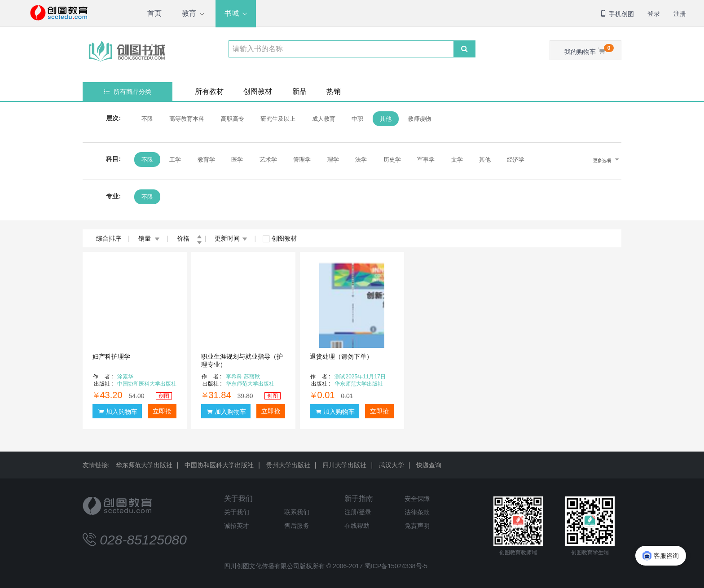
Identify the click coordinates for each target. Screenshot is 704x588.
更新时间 (231, 238)
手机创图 (617, 14)
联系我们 (297, 512)
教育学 (206, 160)
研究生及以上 (278, 119)
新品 (299, 91)
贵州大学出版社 (288, 465)
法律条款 (417, 512)
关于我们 (238, 498)
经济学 (516, 160)
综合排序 (109, 238)
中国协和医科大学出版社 (219, 465)
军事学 (426, 160)
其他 (386, 119)
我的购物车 (589, 50)
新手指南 (359, 498)
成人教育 (324, 119)
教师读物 (419, 119)
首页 (154, 13)
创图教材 (258, 91)
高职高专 (233, 119)
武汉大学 (392, 465)
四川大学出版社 (344, 465)
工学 (175, 160)
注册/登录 (358, 512)
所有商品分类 (128, 92)
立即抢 (162, 411)
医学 (237, 160)
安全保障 (417, 499)
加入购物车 (118, 411)
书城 (232, 13)
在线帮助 (357, 526)
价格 (189, 238)
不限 (147, 119)
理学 (333, 160)
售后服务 (297, 526)
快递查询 (429, 465)
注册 (680, 13)
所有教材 (209, 91)
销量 (149, 238)
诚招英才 (237, 526)
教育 (189, 13)
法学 (361, 160)
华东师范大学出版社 (144, 465)
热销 (334, 91)
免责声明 (417, 526)
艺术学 (268, 160)
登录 (654, 13)
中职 (357, 119)
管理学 (302, 160)
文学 (457, 160)
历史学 (392, 160)
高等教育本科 (187, 119)
